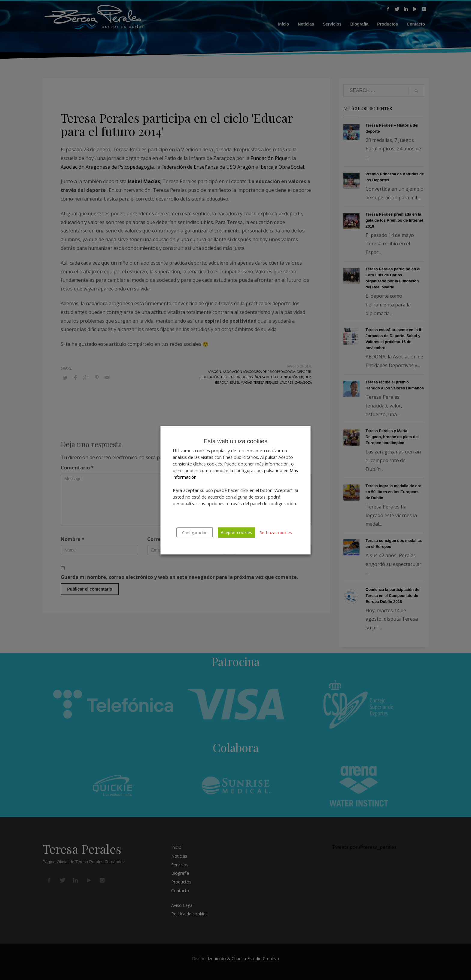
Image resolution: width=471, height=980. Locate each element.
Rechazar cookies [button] (276, 533)
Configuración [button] (195, 533)
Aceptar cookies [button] (236, 532)
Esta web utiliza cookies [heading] (235, 441)
